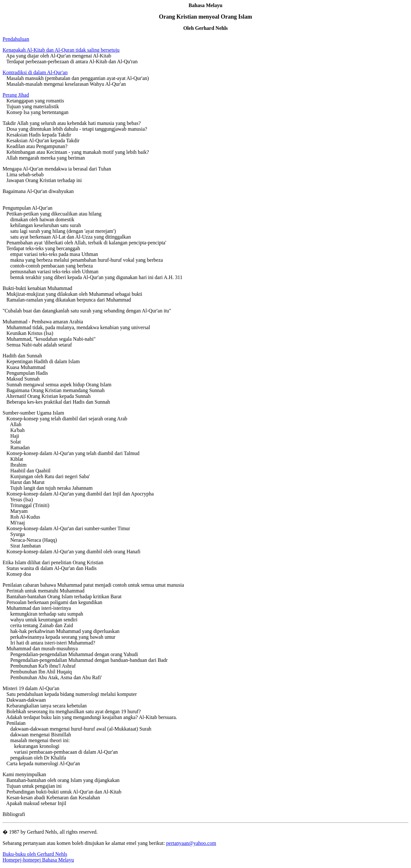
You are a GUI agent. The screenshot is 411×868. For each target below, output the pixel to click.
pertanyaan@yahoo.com (191, 843)
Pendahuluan (16, 39)
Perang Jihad (16, 95)
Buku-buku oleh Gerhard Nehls (35, 854)
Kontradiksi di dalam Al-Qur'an (35, 72)
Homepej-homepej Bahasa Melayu (38, 860)
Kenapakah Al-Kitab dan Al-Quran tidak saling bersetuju (61, 50)
